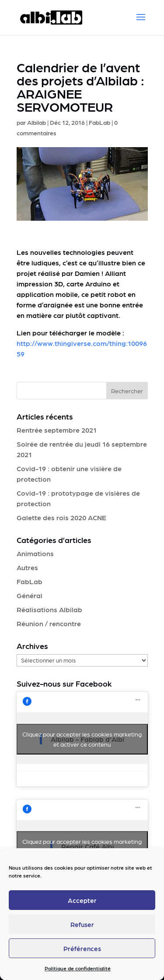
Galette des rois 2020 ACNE (61, 517)
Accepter (82, 900)
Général (30, 595)
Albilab (37, 122)
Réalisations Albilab (49, 609)
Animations (35, 553)
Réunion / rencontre (49, 623)
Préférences (82, 948)
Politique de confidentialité (78, 968)
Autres (27, 567)
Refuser (82, 924)
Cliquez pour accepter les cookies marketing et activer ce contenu (82, 739)
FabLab (99, 122)
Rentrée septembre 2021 (57, 430)
